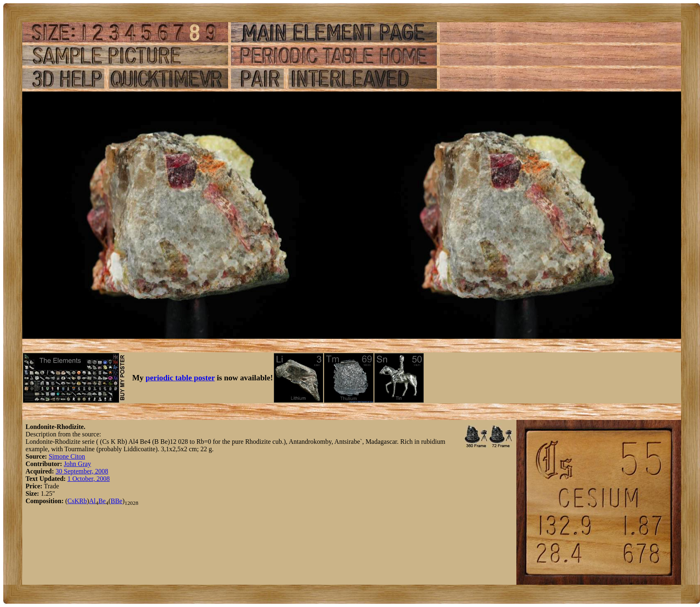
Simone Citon (67, 456)
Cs (71, 501)
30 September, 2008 (82, 471)
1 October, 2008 (89, 479)
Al (92, 501)
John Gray (77, 464)
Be (102, 501)
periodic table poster (180, 378)
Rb (83, 501)
